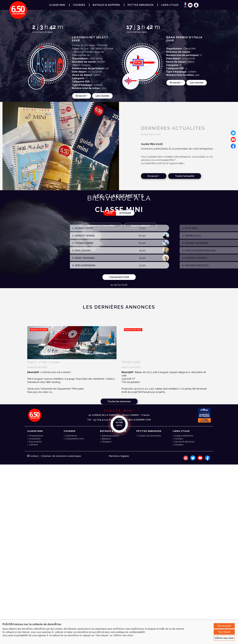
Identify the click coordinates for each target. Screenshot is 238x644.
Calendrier (71, 436)
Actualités (35, 439)
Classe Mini (57, 5)
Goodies (179, 445)
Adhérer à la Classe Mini (101, 226)
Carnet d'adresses (185, 442)
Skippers (107, 442)
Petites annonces (141, 5)
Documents (35, 442)
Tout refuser (224, 632)
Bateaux (106, 439)
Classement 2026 (119, 277)
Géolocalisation (111, 436)
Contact (179, 439)
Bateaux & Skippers (106, 5)
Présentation (36, 436)
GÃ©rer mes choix (224, 638)
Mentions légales (119, 456)
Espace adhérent (140, 226)
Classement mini (75, 439)
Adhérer (34, 445)
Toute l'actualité (185, 176)
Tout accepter (224, 626)
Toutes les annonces (119, 401)
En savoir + (82, 96)
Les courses (102, 96)
